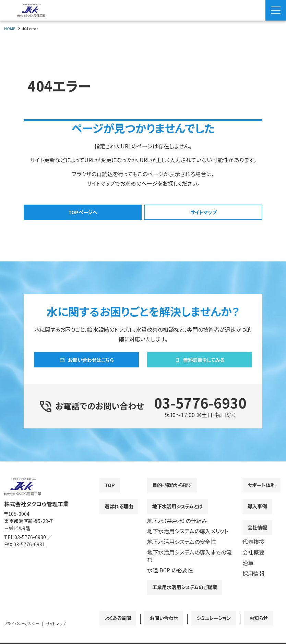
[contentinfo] (143, 560)
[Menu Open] (276, 10)
